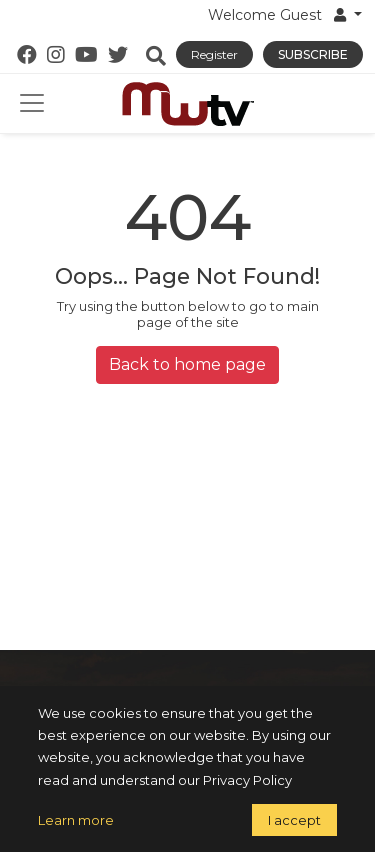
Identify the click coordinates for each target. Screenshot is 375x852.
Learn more (76, 820)
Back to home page (187, 364)
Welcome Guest (279, 15)
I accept (294, 820)
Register (214, 54)
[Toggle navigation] (32, 103)
